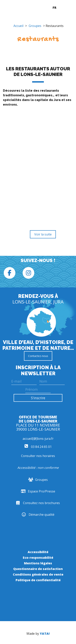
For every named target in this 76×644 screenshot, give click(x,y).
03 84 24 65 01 (38, 447)
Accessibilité (38, 552)
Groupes (35, 26)
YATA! (45, 634)
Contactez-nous (38, 356)
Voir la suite (43, 234)
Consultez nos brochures (38, 503)
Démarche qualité (38, 515)
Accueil (18, 26)
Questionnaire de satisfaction (38, 569)
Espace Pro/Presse (38, 491)
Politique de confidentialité (38, 580)
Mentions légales (38, 563)
